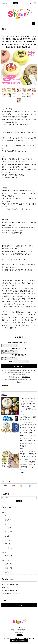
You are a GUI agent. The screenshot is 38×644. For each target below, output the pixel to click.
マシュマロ (9, 532)
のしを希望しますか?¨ (19, 355)
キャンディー (9, 528)
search (16, 3)
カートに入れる (19, 366)
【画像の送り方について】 (19, 348)
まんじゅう (9, 536)
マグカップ (9, 556)
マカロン (8, 516)
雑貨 (5, 553)
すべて (6, 486)
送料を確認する (26, 377)
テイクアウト (7, 561)
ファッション (7, 541)
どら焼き (8, 520)
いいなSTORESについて (11, 584)
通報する (19, 382)
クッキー (8, 524)
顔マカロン (9, 564)
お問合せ (6, 587)
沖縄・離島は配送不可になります (19, 342)
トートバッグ (9, 548)
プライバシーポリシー (10, 591)
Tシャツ (8, 544)
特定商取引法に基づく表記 (12, 594)
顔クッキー (9, 572)
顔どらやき (9, 568)
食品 (5, 513)
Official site (19, 605)
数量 (11, 362)
